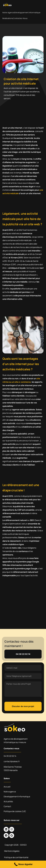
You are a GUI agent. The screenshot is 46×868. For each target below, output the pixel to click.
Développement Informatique (27, 13)
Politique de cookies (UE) (15, 811)
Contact (7, 806)
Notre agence (8, 13)
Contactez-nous (20, 18)
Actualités (8, 801)
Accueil (7, 787)
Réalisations (8, 18)
